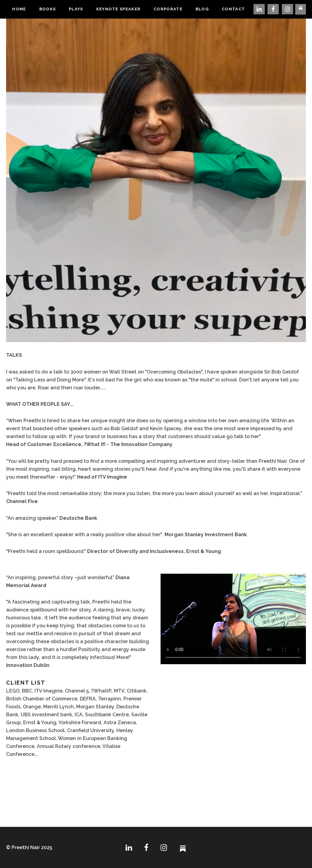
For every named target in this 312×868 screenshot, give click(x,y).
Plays (76, 9)
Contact (233, 9)
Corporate (168, 9)
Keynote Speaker (119, 9)
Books (48, 9)
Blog (202, 9)
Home (19, 9)
